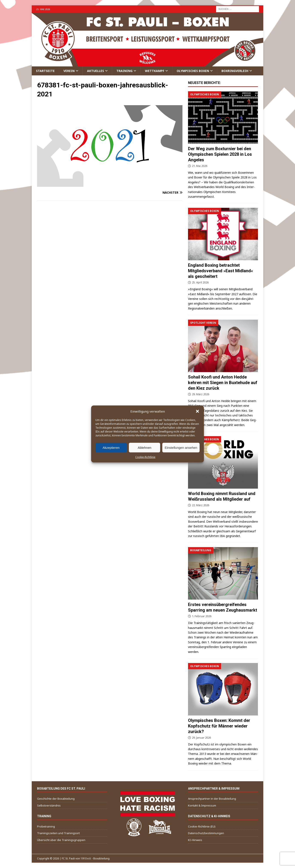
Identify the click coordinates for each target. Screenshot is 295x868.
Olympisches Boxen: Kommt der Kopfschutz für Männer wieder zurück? (219, 726)
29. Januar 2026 (201, 738)
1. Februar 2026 (202, 616)
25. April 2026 (200, 282)
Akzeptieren (111, 447)
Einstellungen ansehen (181, 447)
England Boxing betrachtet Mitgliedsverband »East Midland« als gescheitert (220, 271)
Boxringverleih (235, 71)
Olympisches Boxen (193, 71)
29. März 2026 (201, 394)
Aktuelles (96, 71)
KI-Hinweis (195, 840)
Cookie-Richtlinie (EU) (202, 826)
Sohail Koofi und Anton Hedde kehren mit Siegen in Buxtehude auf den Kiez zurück (223, 383)
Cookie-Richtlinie (145, 457)
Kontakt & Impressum (202, 805)
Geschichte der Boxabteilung (56, 799)
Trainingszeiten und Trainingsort (58, 833)
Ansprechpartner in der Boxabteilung (212, 799)
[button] (197, 411)
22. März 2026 (201, 505)
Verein (69, 71)
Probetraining (46, 826)
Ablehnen (144, 447)
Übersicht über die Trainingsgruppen (61, 840)
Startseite (45, 71)
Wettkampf (155, 71)
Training (124, 71)
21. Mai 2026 (200, 166)
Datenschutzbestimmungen (206, 833)
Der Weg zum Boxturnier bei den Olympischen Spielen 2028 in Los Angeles (220, 154)
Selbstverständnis (49, 805)
